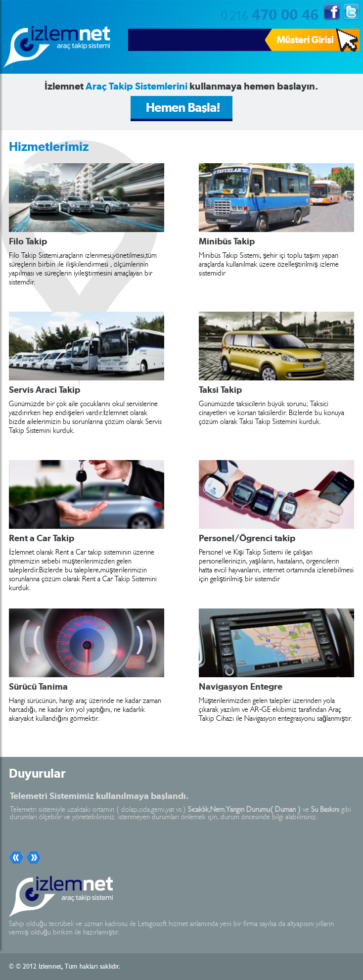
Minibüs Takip (227, 241)
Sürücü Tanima (38, 687)
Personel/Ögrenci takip (247, 538)
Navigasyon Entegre (241, 687)
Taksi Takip (220, 390)
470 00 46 (270, 14)
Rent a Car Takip (42, 538)
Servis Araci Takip (45, 390)
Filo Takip (28, 241)
